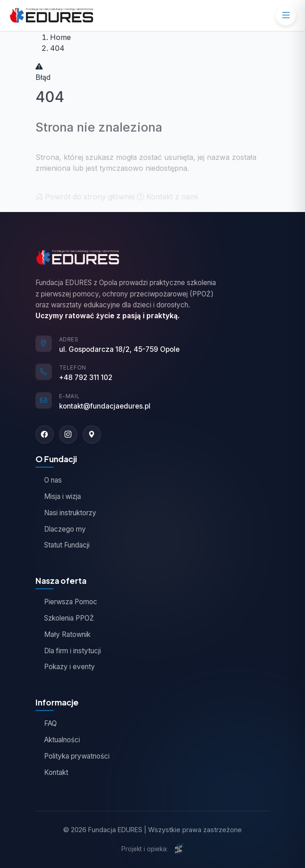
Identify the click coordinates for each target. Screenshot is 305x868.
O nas (49, 480)
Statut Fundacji (62, 545)
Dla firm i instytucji (68, 651)
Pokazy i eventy (65, 667)
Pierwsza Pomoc (66, 602)
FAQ (46, 723)
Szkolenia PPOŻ (65, 618)
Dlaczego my (61, 529)
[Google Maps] (92, 434)
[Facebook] (45, 434)
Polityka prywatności (72, 756)
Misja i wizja (58, 496)
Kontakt (52, 772)
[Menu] (286, 15)
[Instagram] (68, 434)
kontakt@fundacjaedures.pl (105, 406)
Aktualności (58, 740)
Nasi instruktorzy (66, 513)
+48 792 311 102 (86, 377)
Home (60, 37)
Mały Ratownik (63, 634)
